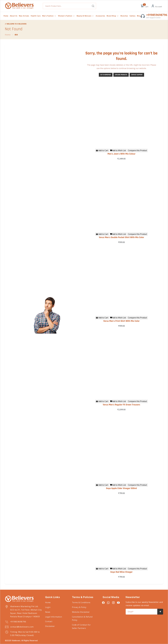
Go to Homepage (106, 75)
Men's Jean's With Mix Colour (121, 154)
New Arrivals (24, 16)
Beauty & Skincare (85, 16)
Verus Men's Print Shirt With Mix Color (122, 321)
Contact (49, 621)
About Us (14, 16)
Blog (139, 16)
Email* (131, 612)
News (48, 612)
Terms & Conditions (81, 602)
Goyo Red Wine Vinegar (121, 572)
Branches (124, 16)
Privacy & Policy (79, 607)
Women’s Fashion (66, 16)
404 (16, 35)
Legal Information (54, 617)
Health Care (36, 16)
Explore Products (121, 75)
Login (48, 607)
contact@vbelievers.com (22, 627)
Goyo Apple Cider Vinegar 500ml (121, 488)
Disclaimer (50, 626)
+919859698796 (18, 622)
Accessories (100, 16)
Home (6, 16)
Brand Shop (113, 16)
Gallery (132, 16)
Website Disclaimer (81, 612)
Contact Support (137, 75)
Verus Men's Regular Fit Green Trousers (121, 405)
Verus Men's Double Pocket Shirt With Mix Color (121, 237)
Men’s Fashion (49, 16)
